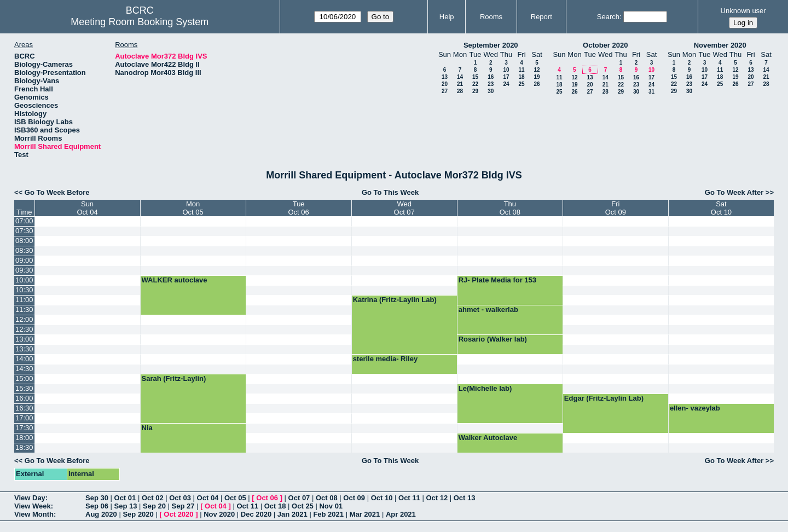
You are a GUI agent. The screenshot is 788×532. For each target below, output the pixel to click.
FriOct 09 (616, 208)
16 (491, 77)
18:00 (24, 438)
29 (475, 91)
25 (521, 84)
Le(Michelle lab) (485, 388)
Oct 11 (409, 498)
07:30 (24, 231)
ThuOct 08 (510, 208)
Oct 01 (125, 498)
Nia (147, 428)
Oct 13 (465, 498)
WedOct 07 (404, 208)
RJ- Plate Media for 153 (497, 280)
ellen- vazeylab (695, 408)
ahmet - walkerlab (488, 310)
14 (460, 77)
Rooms (491, 17)
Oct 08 (327, 498)
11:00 (24, 300)
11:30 (24, 310)
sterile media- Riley (386, 359)
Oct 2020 (178, 514)
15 (475, 77)
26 (537, 84)
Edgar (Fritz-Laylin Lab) (604, 398)
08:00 (24, 241)
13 (445, 77)
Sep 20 (154, 506)
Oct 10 (382, 498)
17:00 (24, 418)
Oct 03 (180, 498)
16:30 (24, 408)
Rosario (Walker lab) (493, 339)
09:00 (24, 260)
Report (541, 17)
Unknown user (743, 11)
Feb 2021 (328, 514)
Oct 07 (299, 498)
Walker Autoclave (488, 438)
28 (460, 91)
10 (506, 70)
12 (537, 70)
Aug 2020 (101, 514)
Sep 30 (97, 498)
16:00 (24, 398)
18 (521, 77)
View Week (33, 506)
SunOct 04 (87, 208)
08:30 (24, 250)
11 (521, 70)
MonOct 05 (193, 208)
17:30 (24, 428)
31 (651, 92)
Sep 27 (183, 506)
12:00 (24, 319)
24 (506, 84)
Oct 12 (437, 498)
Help (447, 17)
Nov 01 (331, 506)
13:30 (24, 349)
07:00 (24, 221)
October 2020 (605, 45)
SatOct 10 (721, 208)
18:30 (24, 447)
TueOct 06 (298, 208)
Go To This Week (390, 192)
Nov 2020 (219, 514)
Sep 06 (97, 506)
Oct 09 (354, 498)
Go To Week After (734, 192)
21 (460, 84)
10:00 (24, 280)
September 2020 (491, 45)
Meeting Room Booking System (140, 22)
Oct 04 (208, 498)
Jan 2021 (292, 514)
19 (537, 77)
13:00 (24, 339)
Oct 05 (235, 498)
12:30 (24, 329)
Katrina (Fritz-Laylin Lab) (395, 300)
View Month (34, 514)
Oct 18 (275, 506)
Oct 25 (303, 506)
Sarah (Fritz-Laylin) (174, 378)
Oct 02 (153, 498)
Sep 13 (126, 506)
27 (445, 91)
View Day (30, 498)
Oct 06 (267, 498)
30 (491, 91)
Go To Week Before (57, 192)
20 (445, 84)
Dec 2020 (256, 514)
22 (475, 84)
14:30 (24, 369)
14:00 (24, 359)
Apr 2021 (401, 514)
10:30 (24, 290)
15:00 (24, 378)
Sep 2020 (138, 514)
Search (608, 17)
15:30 (24, 388)
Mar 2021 (365, 514)
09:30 (24, 270)
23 (491, 84)
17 (506, 77)
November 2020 (720, 45)
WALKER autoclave (175, 280)
